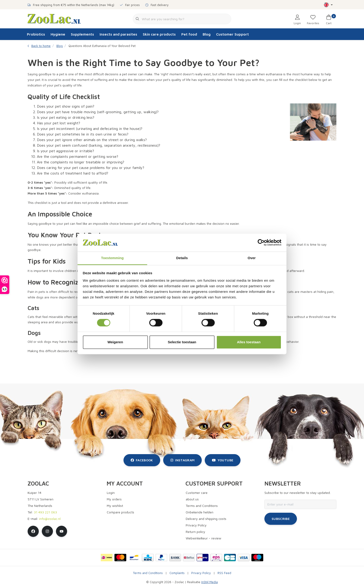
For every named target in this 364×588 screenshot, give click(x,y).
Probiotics (36, 34)
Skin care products (159, 34)
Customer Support (232, 34)
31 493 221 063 (45, 512)
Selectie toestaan (182, 342)
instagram (182, 460)
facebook (142, 460)
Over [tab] (252, 258)
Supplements (82, 34)
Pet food (189, 34)
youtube (223, 460)
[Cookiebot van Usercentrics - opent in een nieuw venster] (261, 243)
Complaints (177, 573)
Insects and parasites (118, 34)
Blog (207, 34)
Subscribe (281, 519)
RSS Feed (224, 573)
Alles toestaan (249, 342)
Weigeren (115, 342)
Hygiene (58, 34)
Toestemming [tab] (112, 258)
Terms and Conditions (148, 573)
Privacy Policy (201, 573)
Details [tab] (182, 258)
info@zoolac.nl (50, 519)
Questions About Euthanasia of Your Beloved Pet (102, 46)
